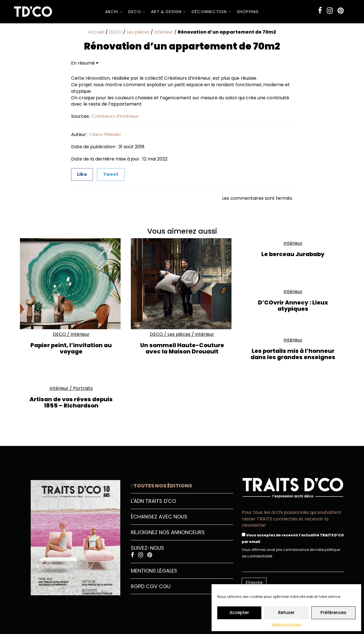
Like (82, 174)
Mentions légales (287, 624)
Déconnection (211, 12)
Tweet (111, 174)
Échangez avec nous (159, 517)
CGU (165, 586)
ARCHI (114, 12)
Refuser (286, 613)
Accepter (239, 613)
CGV (152, 586)
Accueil (96, 32)
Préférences (333, 613)
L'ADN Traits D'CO (153, 501)
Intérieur (164, 32)
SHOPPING (248, 12)
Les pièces (138, 32)
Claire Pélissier (105, 134)
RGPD (138, 586)
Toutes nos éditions (161, 486)
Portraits (83, 388)
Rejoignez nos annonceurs (168, 532)
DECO (137, 12)
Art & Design (168, 12)
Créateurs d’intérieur (115, 116)
